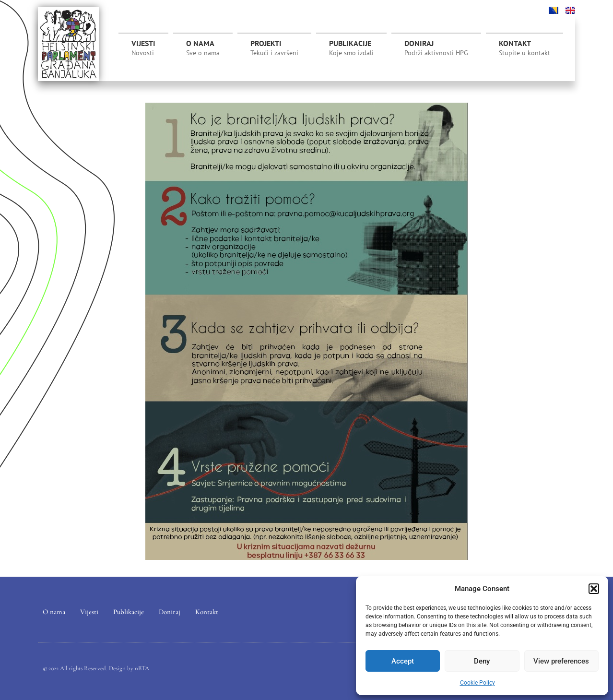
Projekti (274, 50)
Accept (403, 661)
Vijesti (143, 48)
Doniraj (436, 48)
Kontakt (525, 48)
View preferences (561, 661)
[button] (594, 589)
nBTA (142, 668)
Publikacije (351, 48)
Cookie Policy (477, 683)
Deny (482, 661)
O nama (203, 48)
